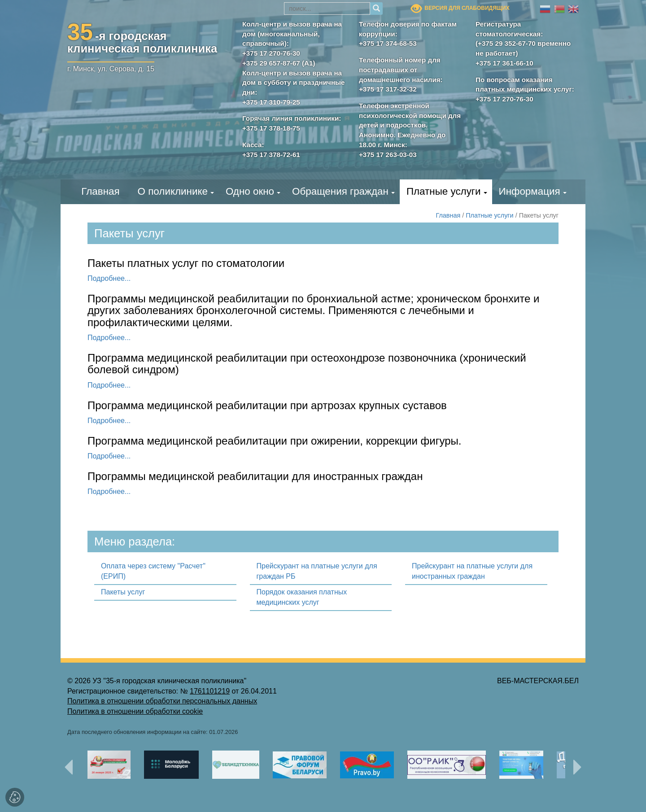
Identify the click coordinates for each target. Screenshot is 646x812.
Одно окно (250, 191)
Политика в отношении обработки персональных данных (162, 701)
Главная (100, 191)
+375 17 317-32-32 (388, 89)
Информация (530, 191)
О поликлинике (173, 191)
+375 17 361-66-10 (504, 63)
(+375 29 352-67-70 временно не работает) (523, 48)
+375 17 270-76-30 (271, 53)
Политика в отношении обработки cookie (135, 711)
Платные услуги (444, 191)
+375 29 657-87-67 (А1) (279, 63)
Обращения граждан (340, 191)
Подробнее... (109, 278)
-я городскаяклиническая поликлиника (142, 40)
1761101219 (210, 691)
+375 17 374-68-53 (388, 43)
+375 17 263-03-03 (388, 155)
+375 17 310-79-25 (271, 102)
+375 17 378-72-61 (271, 155)
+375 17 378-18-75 (271, 128)
